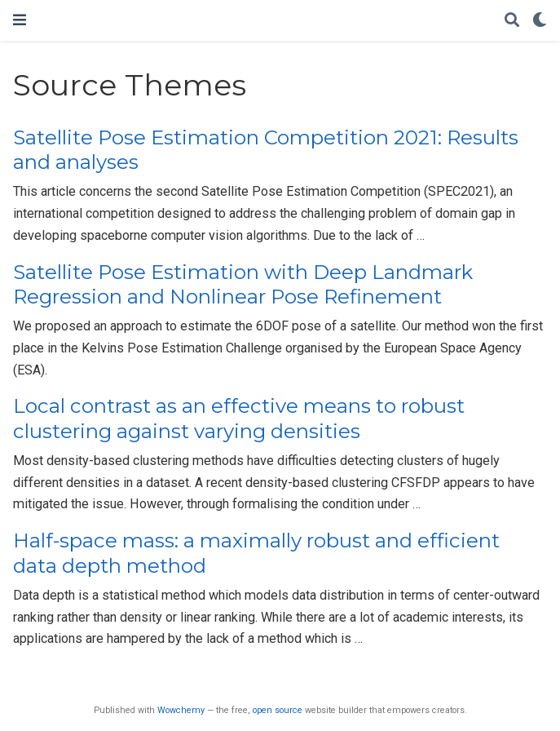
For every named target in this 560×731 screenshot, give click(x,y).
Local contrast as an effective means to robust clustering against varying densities (239, 418)
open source (278, 710)
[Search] (512, 21)
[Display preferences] (540, 21)
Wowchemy (181, 710)
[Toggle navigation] (20, 20)
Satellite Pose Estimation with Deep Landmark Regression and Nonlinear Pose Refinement (243, 284)
